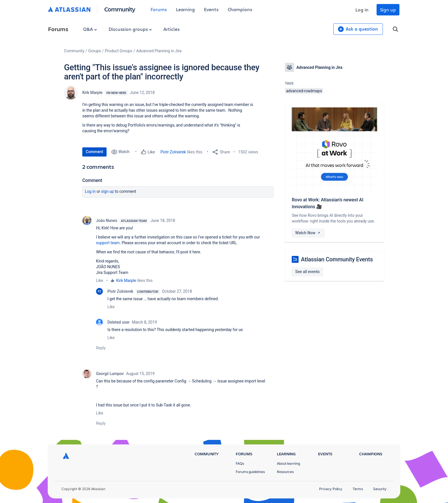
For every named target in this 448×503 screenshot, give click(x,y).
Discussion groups (130, 29)
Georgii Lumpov (110, 374)
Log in (362, 10)
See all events (307, 272)
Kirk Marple (92, 93)
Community (120, 9)
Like (100, 280)
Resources (285, 472)
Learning (185, 9)
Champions (240, 9)
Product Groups (119, 51)
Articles (171, 29)
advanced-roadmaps (304, 91)
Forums (159, 9)
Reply (101, 348)
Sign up (388, 10)
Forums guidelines (250, 472)
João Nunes (107, 221)
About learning (288, 463)
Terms (358, 489)
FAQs (240, 463)
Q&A (90, 29)
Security (380, 489)
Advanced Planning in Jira (159, 51)
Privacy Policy (331, 489)
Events (211, 9)
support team (108, 243)
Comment (94, 152)
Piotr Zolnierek (173, 152)
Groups (95, 51)
